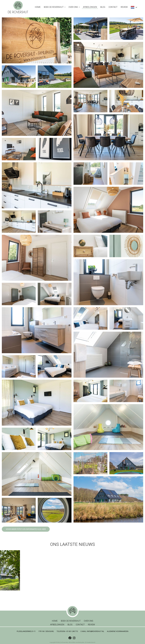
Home (38, 7)
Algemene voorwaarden (118, 631)
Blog (103, 7)
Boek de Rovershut (54, 7)
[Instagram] (74, 638)
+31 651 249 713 (72, 631)
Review (124, 7)
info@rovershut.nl (95, 631)
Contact (113, 7)
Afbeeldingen (90, 7)
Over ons (73, 7)
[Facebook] (70, 638)
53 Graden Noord (90, 642)
